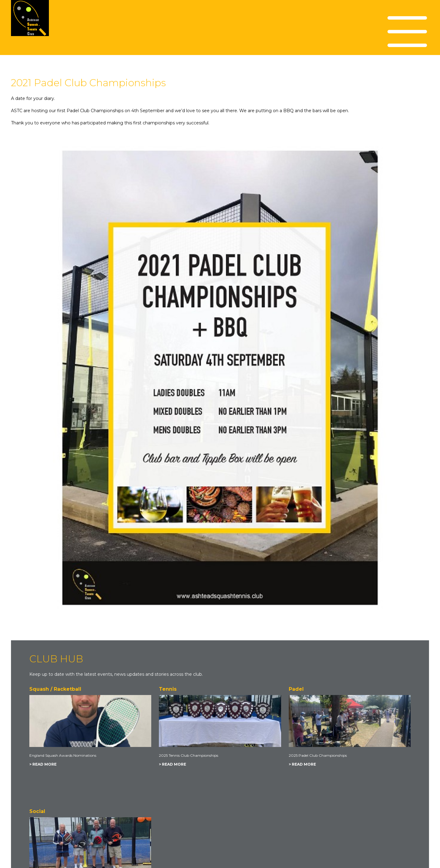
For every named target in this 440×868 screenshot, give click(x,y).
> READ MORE (43, 764)
